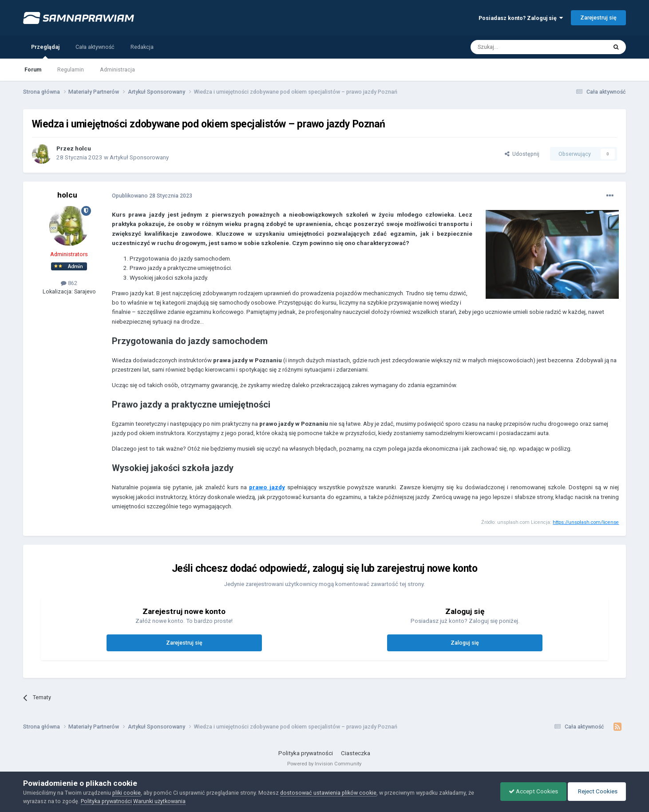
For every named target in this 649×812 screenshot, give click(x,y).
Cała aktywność (95, 47)
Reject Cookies (596, 791)
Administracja (117, 69)
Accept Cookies (531, 791)
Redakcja (142, 47)
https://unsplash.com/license (586, 522)
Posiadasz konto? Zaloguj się (521, 18)
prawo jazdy (267, 487)
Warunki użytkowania (159, 801)
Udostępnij (522, 154)
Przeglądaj (45, 51)
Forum (33, 69)
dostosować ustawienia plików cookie (328, 793)
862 (69, 283)
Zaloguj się (465, 643)
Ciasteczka (356, 753)
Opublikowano (152, 196)
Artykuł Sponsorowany (139, 157)
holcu (83, 149)
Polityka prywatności (306, 753)
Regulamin (71, 69)
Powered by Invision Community (324, 764)
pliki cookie (127, 793)
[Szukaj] (518, 47)
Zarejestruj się (598, 18)
